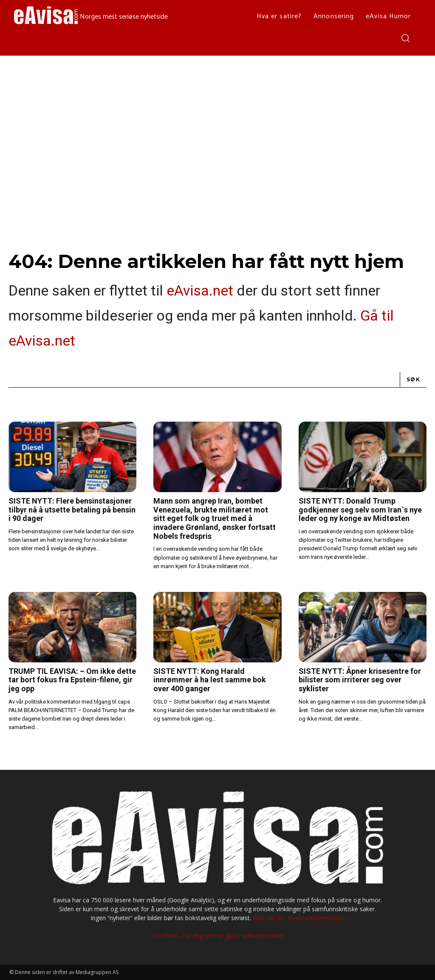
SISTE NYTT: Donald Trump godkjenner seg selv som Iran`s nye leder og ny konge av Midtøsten (360, 510)
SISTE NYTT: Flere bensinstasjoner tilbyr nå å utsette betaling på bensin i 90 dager (72, 510)
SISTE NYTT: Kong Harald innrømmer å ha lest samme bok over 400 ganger (210, 680)
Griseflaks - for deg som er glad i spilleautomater (217, 936)
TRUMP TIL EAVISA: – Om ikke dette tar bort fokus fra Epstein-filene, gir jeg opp (72, 680)
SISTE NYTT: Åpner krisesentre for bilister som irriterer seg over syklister (360, 680)
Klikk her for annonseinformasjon (299, 918)
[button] (405, 38)
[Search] (413, 380)
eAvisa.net (200, 290)
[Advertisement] (217, 119)
